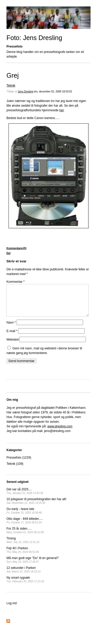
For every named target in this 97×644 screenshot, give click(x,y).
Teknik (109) (15, 470)
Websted (13, 346)
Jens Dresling (26, 92)
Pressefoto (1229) (19, 464)
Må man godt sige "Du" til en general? (32, 566)
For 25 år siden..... (25, 536)
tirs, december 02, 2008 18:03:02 (53, 92)
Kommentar (16, 282)
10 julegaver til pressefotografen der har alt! (36, 507)
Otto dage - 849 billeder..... (25, 527)
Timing (23, 546)
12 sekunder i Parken (24, 576)
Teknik (11, 85)
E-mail (12, 337)
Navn (11, 329)
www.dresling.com (60, 433)
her (62, 110)
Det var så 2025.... (25, 497)
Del (9, 253)
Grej (13, 75)
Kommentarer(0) (16, 248)
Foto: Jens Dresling (34, 38)
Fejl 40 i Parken (23, 556)
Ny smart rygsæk (25, 586)
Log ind (12, 609)
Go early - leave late (24, 517)
